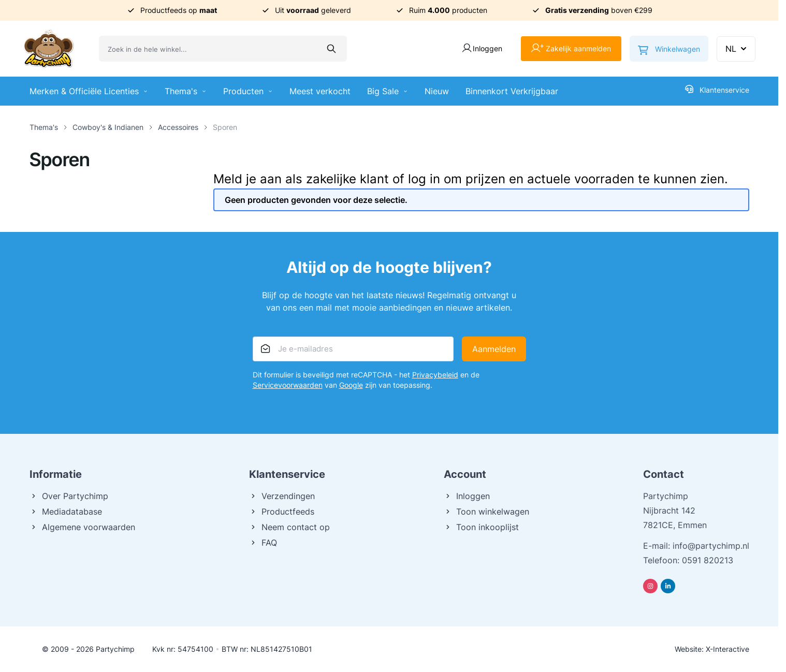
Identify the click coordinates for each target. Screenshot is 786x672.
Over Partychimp (69, 496)
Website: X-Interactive (712, 649)
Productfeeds (282, 512)
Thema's (186, 91)
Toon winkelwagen (486, 512)
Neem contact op (289, 527)
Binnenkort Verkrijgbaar (512, 91)
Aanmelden (494, 349)
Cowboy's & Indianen (108, 127)
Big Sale (388, 91)
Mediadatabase (66, 512)
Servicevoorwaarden (288, 385)
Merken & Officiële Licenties (89, 91)
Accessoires (178, 127)
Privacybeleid (435, 375)
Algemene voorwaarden (82, 527)
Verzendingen (282, 496)
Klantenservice (717, 90)
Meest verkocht (320, 91)
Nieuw (437, 91)
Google (351, 385)
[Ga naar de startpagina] (49, 49)
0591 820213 (708, 560)
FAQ (263, 543)
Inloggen (467, 496)
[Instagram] (650, 586)
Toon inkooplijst (481, 527)
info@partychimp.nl (711, 546)
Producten (248, 91)
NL (737, 49)
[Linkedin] (668, 586)
